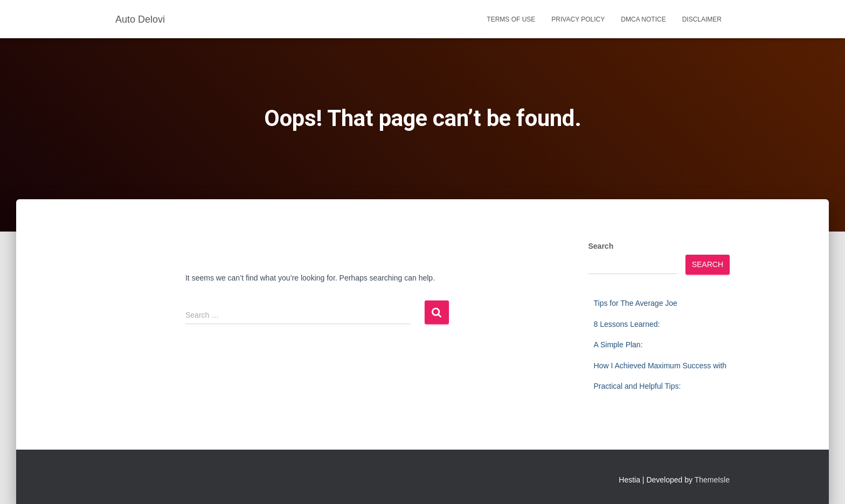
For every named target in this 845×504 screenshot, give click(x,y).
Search (601, 246)
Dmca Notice (643, 19)
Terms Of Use (511, 19)
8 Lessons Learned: (627, 324)
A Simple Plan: (618, 345)
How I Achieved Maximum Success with (660, 366)
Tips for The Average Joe (636, 303)
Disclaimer (702, 19)
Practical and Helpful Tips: (638, 386)
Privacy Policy (578, 19)
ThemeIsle (712, 480)
